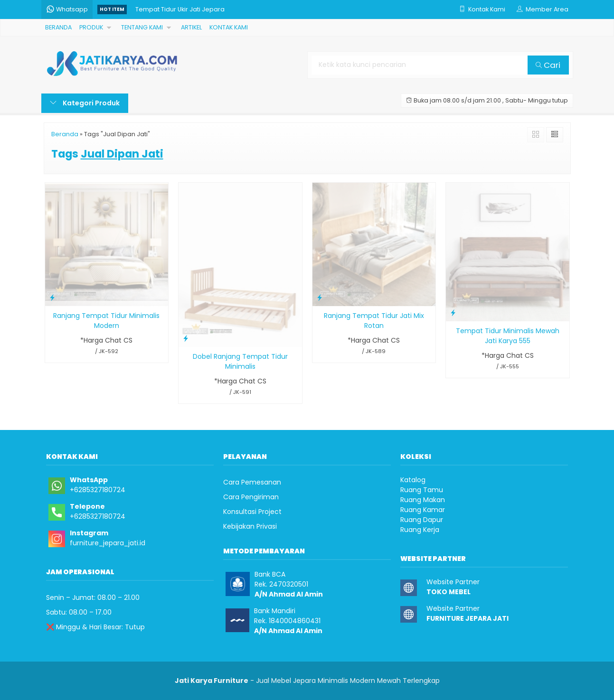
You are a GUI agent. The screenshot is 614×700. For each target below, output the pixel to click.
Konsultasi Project (252, 512)
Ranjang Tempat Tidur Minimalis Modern (106, 321)
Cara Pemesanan (252, 482)
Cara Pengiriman (251, 497)
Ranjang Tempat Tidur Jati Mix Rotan (374, 321)
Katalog (413, 480)
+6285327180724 (98, 490)
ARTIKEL (191, 27)
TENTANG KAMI (142, 27)
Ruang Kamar (423, 510)
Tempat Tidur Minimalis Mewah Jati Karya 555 (508, 336)
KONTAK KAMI (229, 27)
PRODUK (91, 27)
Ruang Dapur (422, 520)
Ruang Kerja (420, 530)
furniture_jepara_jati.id (108, 543)
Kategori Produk (85, 103)
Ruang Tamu (422, 490)
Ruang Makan (423, 500)
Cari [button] (548, 65)
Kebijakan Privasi (250, 526)
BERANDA (58, 27)
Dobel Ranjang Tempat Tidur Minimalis (240, 361)
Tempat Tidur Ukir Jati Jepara (180, 9)
